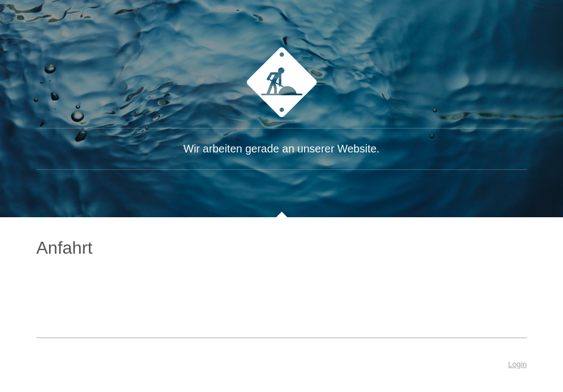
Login (517, 364)
